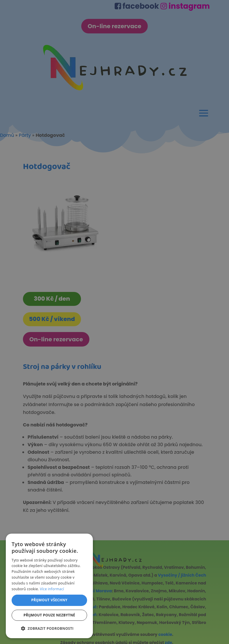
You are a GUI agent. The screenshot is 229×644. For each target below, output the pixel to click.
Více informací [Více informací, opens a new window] (52, 589)
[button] (49, 628)
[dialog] (115, 322)
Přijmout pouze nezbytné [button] (49, 615)
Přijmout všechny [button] (49, 600)
